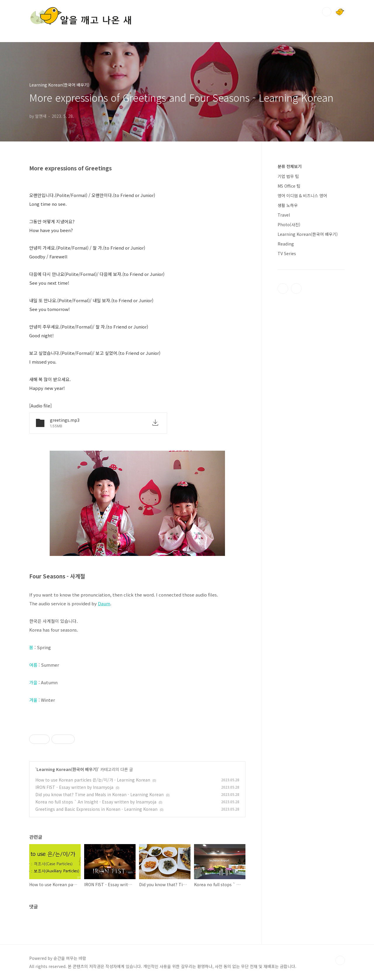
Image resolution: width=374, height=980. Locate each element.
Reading (286, 244)
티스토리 (283, 288)
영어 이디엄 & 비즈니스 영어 (302, 196)
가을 (33, 682)
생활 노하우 (288, 205)
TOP (340, 960)
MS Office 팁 (289, 186)
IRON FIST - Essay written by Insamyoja (74, 787)
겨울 (33, 700)
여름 (33, 665)
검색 (327, 12)
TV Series (287, 253)
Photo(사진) (289, 224)
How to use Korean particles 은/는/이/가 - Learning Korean (93, 780)
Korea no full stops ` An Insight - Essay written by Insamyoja (96, 802)
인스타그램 (296, 288)
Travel (284, 215)
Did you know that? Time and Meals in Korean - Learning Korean (99, 794)
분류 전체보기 (290, 166)
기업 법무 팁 (288, 176)
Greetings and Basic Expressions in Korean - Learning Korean (96, 809)
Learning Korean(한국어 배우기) (67, 769)
